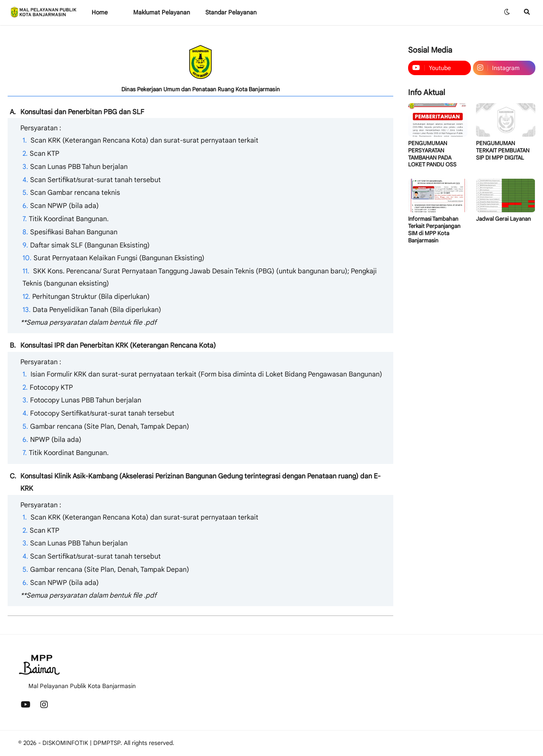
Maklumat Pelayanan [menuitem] (162, 12)
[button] (507, 12)
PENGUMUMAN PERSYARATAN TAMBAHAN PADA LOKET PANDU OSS (432, 154)
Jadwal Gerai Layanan (503, 219)
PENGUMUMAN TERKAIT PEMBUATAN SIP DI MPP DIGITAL (503, 151)
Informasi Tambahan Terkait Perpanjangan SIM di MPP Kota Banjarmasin (434, 230)
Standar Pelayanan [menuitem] (231, 12)
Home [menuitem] (100, 12)
